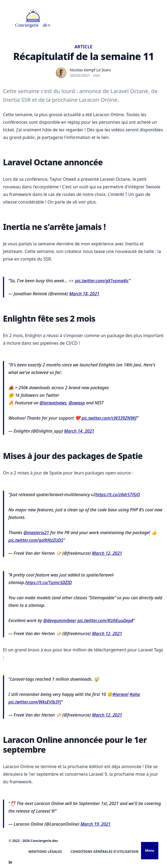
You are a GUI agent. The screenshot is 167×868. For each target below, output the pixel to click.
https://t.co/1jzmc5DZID (48, 582)
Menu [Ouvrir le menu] (150, 850)
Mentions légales (45, 852)
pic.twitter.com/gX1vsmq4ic (102, 281)
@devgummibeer (60, 620)
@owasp (77, 403)
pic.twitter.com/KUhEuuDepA (105, 620)
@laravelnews (53, 403)
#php (135, 694)
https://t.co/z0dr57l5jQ (118, 495)
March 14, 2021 (79, 431)
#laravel (120, 694)
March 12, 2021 (107, 553)
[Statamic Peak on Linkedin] (10, 862)
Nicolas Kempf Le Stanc (91, 70)
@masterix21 (36, 533)
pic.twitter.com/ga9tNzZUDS (36, 540)
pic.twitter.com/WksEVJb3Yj (35, 702)
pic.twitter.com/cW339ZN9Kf (109, 418)
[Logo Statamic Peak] (33, 18)
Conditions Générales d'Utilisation (105, 852)
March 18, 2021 (84, 294)
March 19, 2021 (95, 824)
